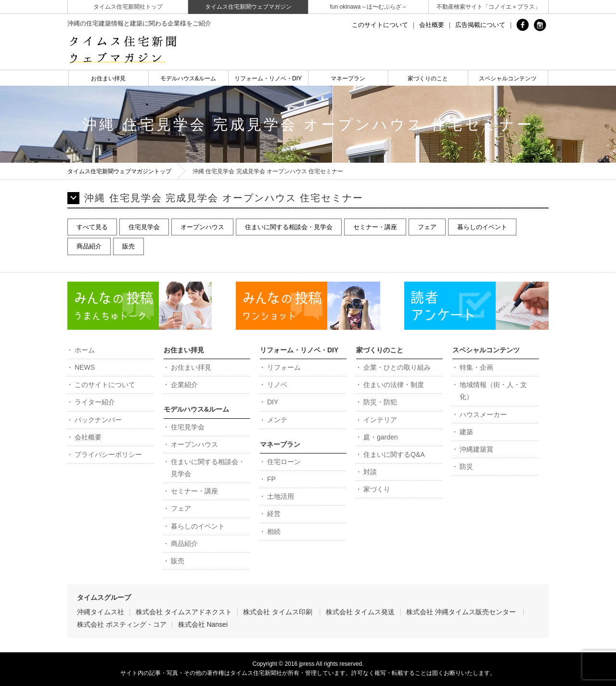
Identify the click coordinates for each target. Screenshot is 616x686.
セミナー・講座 (375, 227)
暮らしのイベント (482, 227)
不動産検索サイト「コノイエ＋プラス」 (488, 7)
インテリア (380, 420)
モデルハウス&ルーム (188, 78)
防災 (466, 466)
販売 (128, 246)
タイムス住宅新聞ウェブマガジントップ (119, 171)
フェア (427, 227)
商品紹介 (89, 246)
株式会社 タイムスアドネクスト (184, 612)
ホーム (85, 350)
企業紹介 (184, 385)
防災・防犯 (380, 402)
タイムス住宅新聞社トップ (128, 7)
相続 (274, 531)
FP (271, 479)
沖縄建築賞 (476, 449)
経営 (274, 514)
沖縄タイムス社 (101, 612)
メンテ (277, 420)
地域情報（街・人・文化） (493, 391)
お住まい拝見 (108, 78)
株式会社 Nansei (203, 624)
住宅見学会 (144, 227)
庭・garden (381, 437)
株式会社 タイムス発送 (360, 612)
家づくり (377, 489)
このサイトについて (380, 25)
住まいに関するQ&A (394, 454)
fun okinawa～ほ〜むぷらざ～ (368, 7)
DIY (273, 402)
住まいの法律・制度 (394, 385)
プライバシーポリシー (108, 454)
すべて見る (92, 227)
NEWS (85, 367)
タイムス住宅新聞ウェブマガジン (248, 7)
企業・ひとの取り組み (397, 367)
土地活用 (281, 496)
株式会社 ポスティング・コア (122, 624)
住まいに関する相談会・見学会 (289, 227)
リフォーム (284, 367)
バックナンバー (98, 420)
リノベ (277, 385)
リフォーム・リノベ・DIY (268, 78)
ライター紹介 (95, 402)
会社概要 (432, 25)
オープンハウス (202, 227)
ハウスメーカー (483, 414)
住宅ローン (284, 462)
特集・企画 (476, 367)
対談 (370, 472)
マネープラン (348, 78)
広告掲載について (480, 25)
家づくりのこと (428, 78)
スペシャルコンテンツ (508, 78)
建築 (466, 432)
